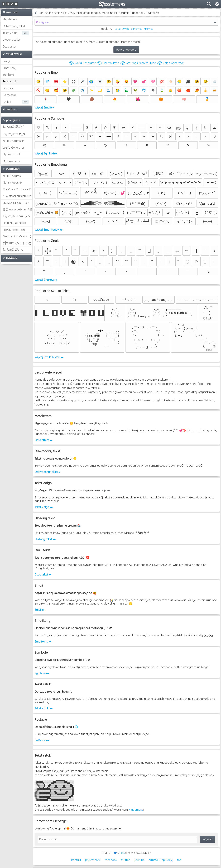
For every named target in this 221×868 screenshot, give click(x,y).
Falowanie (9, 95)
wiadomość (136, 810)
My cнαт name (12, 161)
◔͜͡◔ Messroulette (108, 63)
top (179, 860)
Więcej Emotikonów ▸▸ (49, 230)
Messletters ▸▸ (44, 440)
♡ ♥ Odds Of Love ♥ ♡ (17, 189)
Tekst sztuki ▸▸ (44, 708)
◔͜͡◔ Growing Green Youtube (138, 63)
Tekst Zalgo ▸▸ (44, 507)
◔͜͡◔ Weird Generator (82, 63)
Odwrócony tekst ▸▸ (47, 472)
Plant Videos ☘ (12, 183)
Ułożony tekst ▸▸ (45, 539)
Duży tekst (9, 46)
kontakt (76, 860)
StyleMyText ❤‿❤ (14, 134)
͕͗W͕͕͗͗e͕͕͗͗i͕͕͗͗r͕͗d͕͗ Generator (14, 148)
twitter (125, 860)
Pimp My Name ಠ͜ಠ (14, 223)
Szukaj (7, 102)
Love (117, 29)
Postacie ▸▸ (42, 740)
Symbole (8, 75)
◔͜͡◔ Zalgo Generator (171, 63)
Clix (123, 853)
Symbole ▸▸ (42, 673)
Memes (138, 29)
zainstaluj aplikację (161, 860)
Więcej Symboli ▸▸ (46, 153)
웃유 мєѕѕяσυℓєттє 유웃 (17, 196)
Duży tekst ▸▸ (43, 574)
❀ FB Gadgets (12, 176)
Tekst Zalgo (10, 33)
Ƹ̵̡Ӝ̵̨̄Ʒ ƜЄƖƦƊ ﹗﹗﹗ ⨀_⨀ (17, 243)
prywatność (93, 860)
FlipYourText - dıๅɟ (14, 230)
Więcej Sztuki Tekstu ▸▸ (49, 357)
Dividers (127, 29)
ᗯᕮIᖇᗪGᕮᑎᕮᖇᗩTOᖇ (16, 203)
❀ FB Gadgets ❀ (13, 141)
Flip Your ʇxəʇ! (11, 154)
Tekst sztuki (10, 81)
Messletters (10, 19)
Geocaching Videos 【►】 (17, 236)
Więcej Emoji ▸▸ (44, 107)
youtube (139, 860)
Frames (148, 29)
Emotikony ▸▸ (43, 641)
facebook (111, 860)
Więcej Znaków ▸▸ (46, 280)
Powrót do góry (126, 50)
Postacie (8, 88)
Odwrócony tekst (14, 26)
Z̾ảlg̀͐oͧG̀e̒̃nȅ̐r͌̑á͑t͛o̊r (13, 250)
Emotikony (9, 68)
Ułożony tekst (11, 40)
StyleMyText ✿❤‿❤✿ (16, 216)
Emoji (6, 61)
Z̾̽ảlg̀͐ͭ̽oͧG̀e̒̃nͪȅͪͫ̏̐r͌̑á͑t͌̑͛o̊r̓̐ (13, 127)
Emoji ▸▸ (40, 610)
